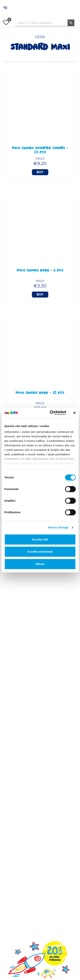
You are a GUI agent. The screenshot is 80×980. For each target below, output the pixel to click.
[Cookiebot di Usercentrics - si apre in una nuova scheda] (50, 413)
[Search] (45, 23)
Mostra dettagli (58, 527)
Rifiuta (40, 564)
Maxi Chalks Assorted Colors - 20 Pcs (40, 150)
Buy (40, 172)
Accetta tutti (40, 539)
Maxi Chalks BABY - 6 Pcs (40, 271)
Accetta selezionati (40, 552)
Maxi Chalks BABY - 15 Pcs (40, 393)
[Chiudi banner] (74, 413)
